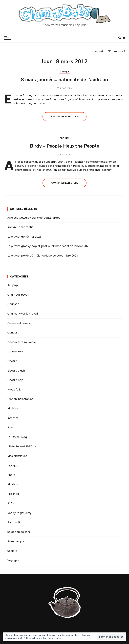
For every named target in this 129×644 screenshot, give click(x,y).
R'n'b (11, 503)
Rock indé (14, 522)
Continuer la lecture (64, 116)
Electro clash (16, 371)
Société (12, 551)
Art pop (13, 285)
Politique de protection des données (43, 638)
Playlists (13, 484)
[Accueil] (99, 51)
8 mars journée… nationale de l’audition (64, 80)
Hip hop (13, 409)
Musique (64, 72)
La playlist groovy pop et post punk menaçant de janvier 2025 (49, 246)
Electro (12, 361)
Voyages (13, 560)
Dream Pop (15, 352)
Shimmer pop (17, 541)
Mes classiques (17, 456)
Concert (13, 333)
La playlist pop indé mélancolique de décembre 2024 (43, 256)
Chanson (13, 304)
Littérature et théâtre (22, 446)
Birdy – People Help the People (65, 146)
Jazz (10, 427)
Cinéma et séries (19, 323)
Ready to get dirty (19, 513)
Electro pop (15, 380)
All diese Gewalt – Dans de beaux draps (34, 218)
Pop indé (64, 138)
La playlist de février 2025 (24, 237)
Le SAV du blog (17, 437)
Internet (13, 418)
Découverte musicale (22, 342)
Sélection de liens (19, 532)
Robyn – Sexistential (21, 227)
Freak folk (14, 390)
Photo (11, 475)
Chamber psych (18, 295)
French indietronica (20, 399)
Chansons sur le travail (23, 314)
